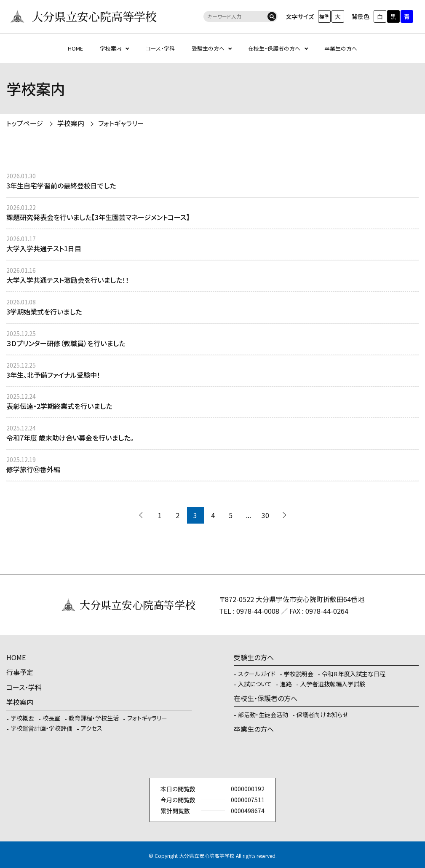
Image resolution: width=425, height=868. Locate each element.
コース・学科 (160, 48)
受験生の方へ (208, 48)
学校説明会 (299, 674)
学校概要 (22, 718)
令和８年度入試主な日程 (354, 674)
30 (265, 515)
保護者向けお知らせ (322, 715)
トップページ (25, 123)
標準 (324, 16)
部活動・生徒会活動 (263, 715)
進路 (286, 684)
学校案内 (111, 48)
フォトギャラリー (121, 123)
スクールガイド (257, 674)
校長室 (51, 718)
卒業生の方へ (341, 48)
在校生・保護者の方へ (274, 48)
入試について (255, 684)
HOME (75, 48)
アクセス (92, 728)
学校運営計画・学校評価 (41, 728)
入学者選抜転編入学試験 (333, 684)
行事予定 (20, 672)
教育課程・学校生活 (94, 718)
